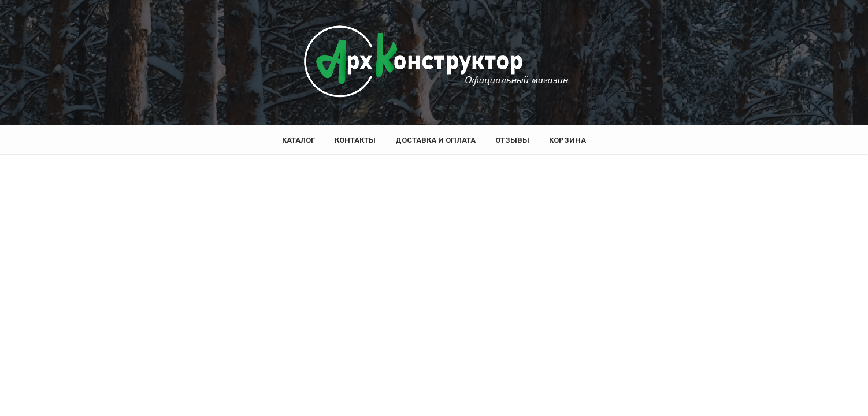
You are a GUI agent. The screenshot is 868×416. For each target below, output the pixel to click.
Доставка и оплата (435, 140)
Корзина (567, 140)
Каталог (298, 140)
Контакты (355, 140)
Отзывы (512, 140)
